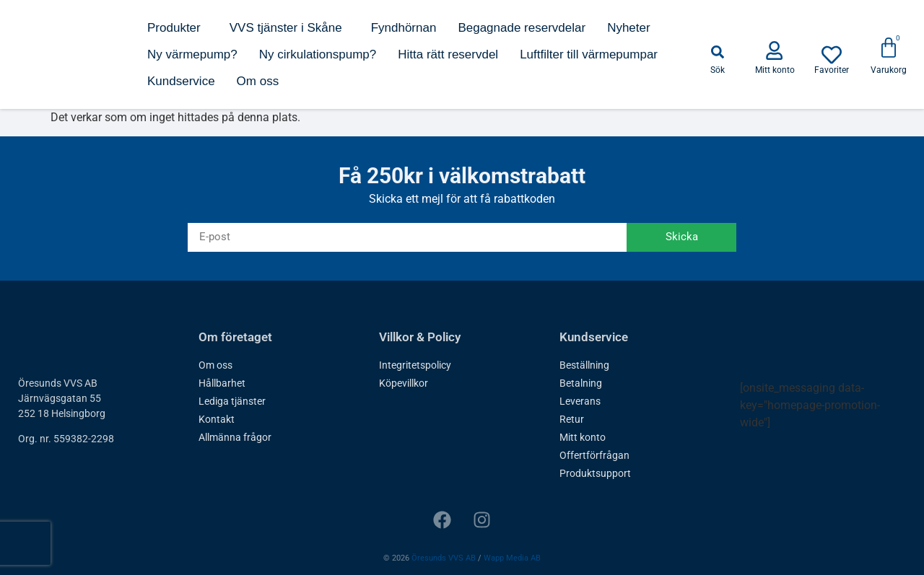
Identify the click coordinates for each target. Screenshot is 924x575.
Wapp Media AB (512, 558)
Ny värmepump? (192, 54)
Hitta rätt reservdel (448, 54)
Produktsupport (595, 473)
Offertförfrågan (594, 455)
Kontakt (217, 419)
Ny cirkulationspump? (318, 54)
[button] (718, 52)
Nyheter (629, 28)
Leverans (580, 401)
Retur (572, 419)
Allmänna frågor (235, 437)
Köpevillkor (404, 383)
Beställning (584, 365)
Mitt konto (583, 437)
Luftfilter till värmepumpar (589, 54)
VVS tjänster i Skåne (289, 28)
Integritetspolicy (415, 365)
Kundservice (181, 81)
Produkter (178, 28)
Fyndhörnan (404, 28)
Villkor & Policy (420, 337)
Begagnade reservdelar (522, 28)
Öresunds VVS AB (444, 558)
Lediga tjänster (232, 401)
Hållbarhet (222, 383)
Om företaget (235, 337)
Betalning (581, 383)
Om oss (258, 81)
